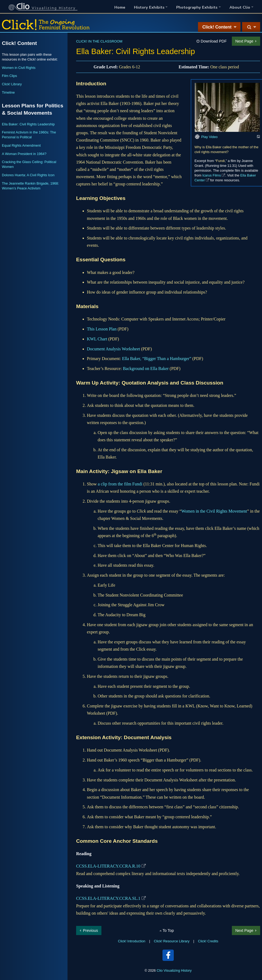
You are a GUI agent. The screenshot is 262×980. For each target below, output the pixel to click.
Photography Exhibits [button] (197, 7)
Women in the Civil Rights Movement (214, 511)
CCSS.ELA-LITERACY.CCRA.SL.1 (108, 898)
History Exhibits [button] (149, 7)
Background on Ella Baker (146, 369)
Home (120, 7)
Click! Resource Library (172, 941)
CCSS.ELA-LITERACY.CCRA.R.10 (108, 866)
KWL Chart (97, 339)
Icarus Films (212, 175)
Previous (90, 930)
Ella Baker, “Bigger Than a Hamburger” (157, 359)
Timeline (8, 92)
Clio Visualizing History (174, 970)
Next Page (244, 41)
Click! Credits (208, 941)
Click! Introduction (132, 941)
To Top (168, 930)
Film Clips (9, 76)
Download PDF (214, 41)
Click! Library (12, 84)
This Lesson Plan (102, 329)
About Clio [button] (240, 7)
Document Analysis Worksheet (114, 349)
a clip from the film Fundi (120, 484)
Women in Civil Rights (19, 68)
